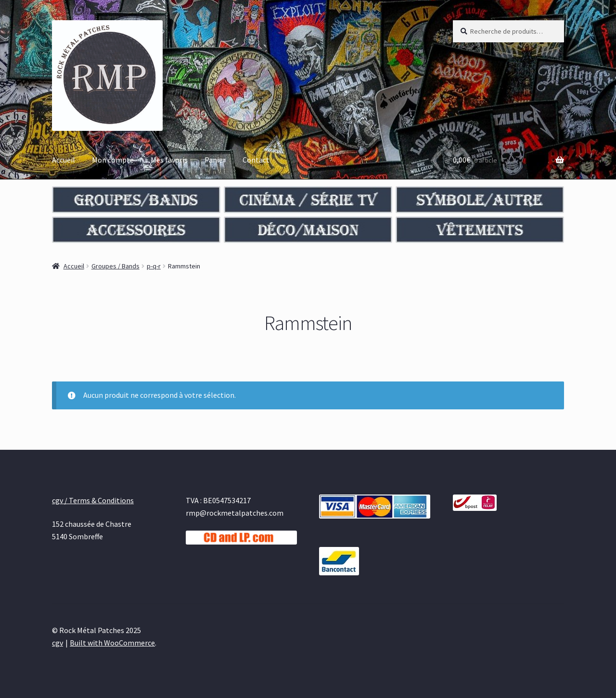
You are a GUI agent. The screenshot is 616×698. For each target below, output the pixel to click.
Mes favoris (169, 160)
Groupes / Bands (115, 266)
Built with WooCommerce (112, 643)
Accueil (64, 160)
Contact (256, 160)
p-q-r (154, 266)
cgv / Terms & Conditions (93, 500)
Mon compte (113, 160)
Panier (215, 160)
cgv (58, 643)
